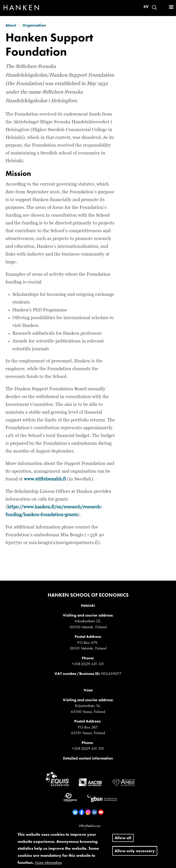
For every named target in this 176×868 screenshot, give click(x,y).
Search (154, 7)
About (11, 25)
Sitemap (89, 830)
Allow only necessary (135, 854)
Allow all (123, 841)
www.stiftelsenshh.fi (45, 479)
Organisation (34, 25)
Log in (162, 7)
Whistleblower (90, 826)
